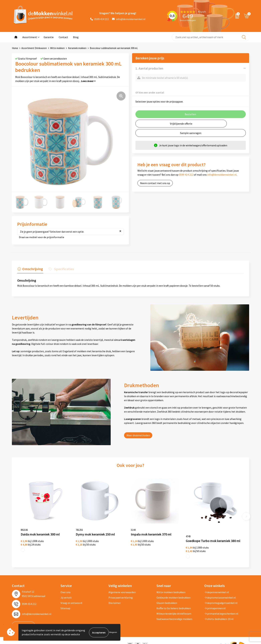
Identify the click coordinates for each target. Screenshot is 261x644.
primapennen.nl (215, 603)
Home (15, 48)
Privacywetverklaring (121, 592)
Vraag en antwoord (71, 598)
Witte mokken (57, 48)
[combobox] (211, 37)
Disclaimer (115, 598)
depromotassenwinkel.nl (220, 592)
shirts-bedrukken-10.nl (219, 614)
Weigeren (113, 632)
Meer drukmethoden (138, 435)
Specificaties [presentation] (63, 269)
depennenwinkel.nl (217, 587)
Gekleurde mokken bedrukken (173, 592)
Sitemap (65, 603)
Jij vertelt (66, 592)
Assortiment (30, 37)
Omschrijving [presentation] (32, 269)
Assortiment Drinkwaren (34, 48)
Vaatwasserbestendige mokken (174, 614)
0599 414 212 (99, 19)
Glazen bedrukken (167, 598)
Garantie (49, 37)
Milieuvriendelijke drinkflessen (174, 608)
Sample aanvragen (191, 133)
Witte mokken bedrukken (171, 587)
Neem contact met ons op (155, 183)
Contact (63, 37)
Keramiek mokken (77, 48)
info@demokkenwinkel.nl (129, 19)
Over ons (66, 587)
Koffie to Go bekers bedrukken (174, 603)
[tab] (30, 270)
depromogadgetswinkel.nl (221, 598)
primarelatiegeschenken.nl (221, 608)
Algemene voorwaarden (122, 587)
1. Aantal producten (149, 68)
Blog (76, 37)
